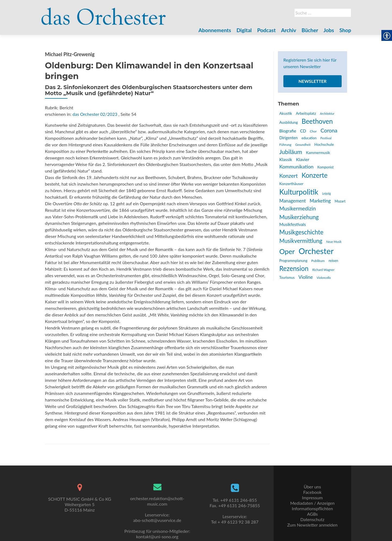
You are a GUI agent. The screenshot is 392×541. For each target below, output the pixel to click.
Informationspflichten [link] (312, 508)
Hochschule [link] (324, 144)
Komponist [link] (326, 167)
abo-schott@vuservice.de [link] (157, 520)
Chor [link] (313, 131)
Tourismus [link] (287, 278)
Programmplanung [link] (293, 261)
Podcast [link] (267, 30)
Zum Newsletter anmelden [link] (312, 525)
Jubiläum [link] (291, 152)
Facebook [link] (312, 492)
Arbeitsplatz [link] (306, 113)
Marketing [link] (320, 201)
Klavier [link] (303, 159)
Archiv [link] (289, 30)
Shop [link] (345, 30)
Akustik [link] (286, 113)
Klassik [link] (286, 159)
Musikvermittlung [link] (301, 241)
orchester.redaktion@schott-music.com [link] (157, 501)
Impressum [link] (312, 498)
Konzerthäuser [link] (291, 184)
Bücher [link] (310, 30)
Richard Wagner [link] (323, 270)
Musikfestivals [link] (293, 224)
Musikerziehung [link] (299, 217)
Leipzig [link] (326, 193)
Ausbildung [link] (289, 122)
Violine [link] (306, 277)
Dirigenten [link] (289, 138)
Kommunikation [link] (296, 167)
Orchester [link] (316, 251)
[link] (104, 13)
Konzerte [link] (315, 175)
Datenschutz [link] (312, 519)
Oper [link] (287, 251)
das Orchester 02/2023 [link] (95, 114)
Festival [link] (326, 138)
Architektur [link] (327, 114)
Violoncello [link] (324, 278)
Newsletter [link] (312, 81)
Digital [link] (244, 30)
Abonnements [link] (215, 30)
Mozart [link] (340, 201)
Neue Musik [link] (334, 242)
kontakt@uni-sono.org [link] (157, 537)
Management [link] (293, 201)
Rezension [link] (294, 268)
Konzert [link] (289, 176)
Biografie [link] (288, 131)
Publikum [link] (318, 261)
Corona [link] (329, 130)
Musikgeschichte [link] (301, 232)
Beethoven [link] (317, 121)
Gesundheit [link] (303, 145)
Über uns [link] (312, 487)
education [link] (309, 138)
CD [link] (303, 131)
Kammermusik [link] (318, 152)
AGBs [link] (312, 514)
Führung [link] (285, 145)
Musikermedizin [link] (298, 208)
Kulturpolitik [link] (299, 192)
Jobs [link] (329, 30)
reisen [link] (333, 261)
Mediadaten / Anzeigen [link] (312, 503)
